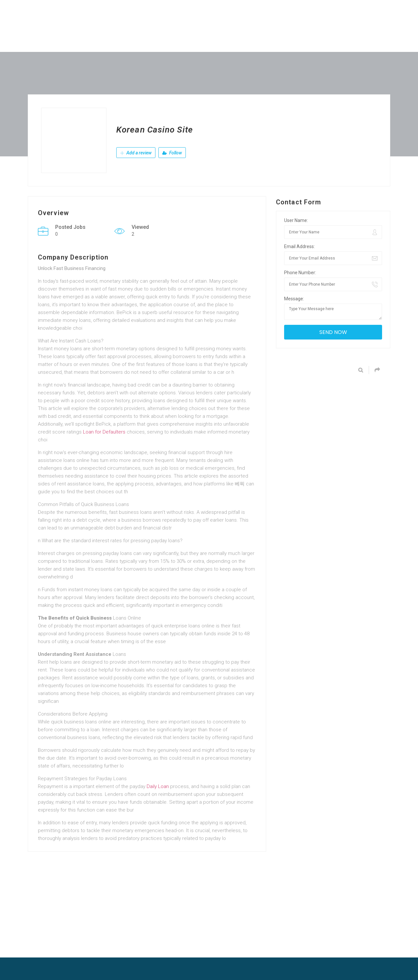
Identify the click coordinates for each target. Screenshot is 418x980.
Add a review (136, 153)
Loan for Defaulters (104, 432)
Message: (294, 299)
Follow (172, 153)
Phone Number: (300, 273)
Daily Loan (158, 786)
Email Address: (299, 246)
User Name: (296, 220)
